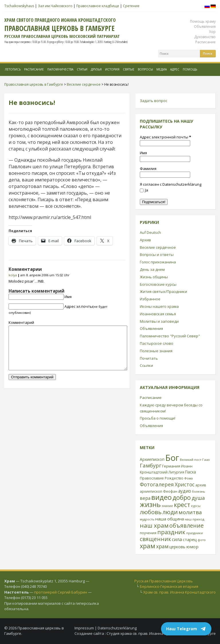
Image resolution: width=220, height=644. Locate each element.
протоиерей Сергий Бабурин (61, 592)
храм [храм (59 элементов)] (162, 546)
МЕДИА (162, 69)
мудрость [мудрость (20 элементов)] (147, 519)
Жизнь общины (154, 277)
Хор (212, 32)
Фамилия (148, 169)
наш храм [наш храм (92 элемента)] (154, 525)
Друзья (96, 69)
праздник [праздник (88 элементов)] (171, 532)
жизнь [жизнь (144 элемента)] (150, 504)
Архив (145, 240)
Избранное (150, 299)
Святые (129, 69)
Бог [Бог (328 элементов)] (172, 458)
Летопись (13, 69)
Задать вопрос (154, 101)
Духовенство (205, 37)
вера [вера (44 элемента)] (145, 498)
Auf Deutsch (150, 232)
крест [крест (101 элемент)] (182, 505)
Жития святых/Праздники (163, 291)
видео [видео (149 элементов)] (161, 497)
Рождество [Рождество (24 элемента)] (174, 478)
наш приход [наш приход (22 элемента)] (195, 519)
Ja (144, 190)
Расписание (206, 42)
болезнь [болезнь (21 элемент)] (199, 491)
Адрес (175, 69)
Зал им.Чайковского (55, 6)
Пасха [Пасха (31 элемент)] (190, 472)
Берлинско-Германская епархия (169, 586)
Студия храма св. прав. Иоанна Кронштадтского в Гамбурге (161, 633)
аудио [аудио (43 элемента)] (185, 491)
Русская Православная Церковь (164, 581)
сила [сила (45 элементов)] (177, 539)
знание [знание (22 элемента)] (167, 506)
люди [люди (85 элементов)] (170, 512)
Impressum (84, 628)
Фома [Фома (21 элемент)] (188, 478)
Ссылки (146, 365)
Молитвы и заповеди (159, 321)
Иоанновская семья (158, 314)
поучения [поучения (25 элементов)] (148, 533)
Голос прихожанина (158, 262)
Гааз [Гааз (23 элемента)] (206, 460)
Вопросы (145, 69)
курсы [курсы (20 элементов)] (196, 506)
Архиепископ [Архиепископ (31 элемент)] (152, 459)
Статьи (82, 69)
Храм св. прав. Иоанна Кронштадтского (179, 592)
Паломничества (60, 69)
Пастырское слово (157, 343)
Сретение (131, 6)
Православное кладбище (98, 6)
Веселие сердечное (158, 247)
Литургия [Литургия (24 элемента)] (176, 472)
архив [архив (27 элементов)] (201, 485)
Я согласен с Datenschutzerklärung (171, 184)
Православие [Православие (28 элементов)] (152, 478)
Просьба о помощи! (158, 418)
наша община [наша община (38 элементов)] (170, 519)
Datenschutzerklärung (117, 628)
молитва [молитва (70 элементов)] (190, 512)
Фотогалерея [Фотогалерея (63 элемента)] (157, 484)
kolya (13, 275)
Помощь (190, 69)
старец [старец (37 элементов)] (190, 539)
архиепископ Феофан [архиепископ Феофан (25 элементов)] (159, 491)
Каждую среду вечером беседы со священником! (171, 408)
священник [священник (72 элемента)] (155, 539)
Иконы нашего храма (159, 306)
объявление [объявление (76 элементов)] (186, 525)
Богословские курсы (158, 284)
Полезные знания (156, 351)
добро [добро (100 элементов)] (182, 497)
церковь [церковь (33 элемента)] (177, 547)
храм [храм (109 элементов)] (148, 546)
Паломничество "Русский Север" (170, 336)
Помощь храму (203, 21)
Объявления (205, 27)
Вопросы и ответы (157, 255)
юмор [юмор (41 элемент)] (192, 547)
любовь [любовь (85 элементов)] (151, 512)
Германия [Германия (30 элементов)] (171, 466)
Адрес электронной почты (165, 137)
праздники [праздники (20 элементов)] (195, 533)
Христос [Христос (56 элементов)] (185, 484)
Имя (68, 297)
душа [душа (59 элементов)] (198, 498)
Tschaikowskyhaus (19, 6)
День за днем (152, 269)
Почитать (149, 358)
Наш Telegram (186, 629)
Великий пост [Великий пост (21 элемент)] (191, 460)
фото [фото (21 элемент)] (202, 540)
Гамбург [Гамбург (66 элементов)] (151, 465)
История (112, 69)
